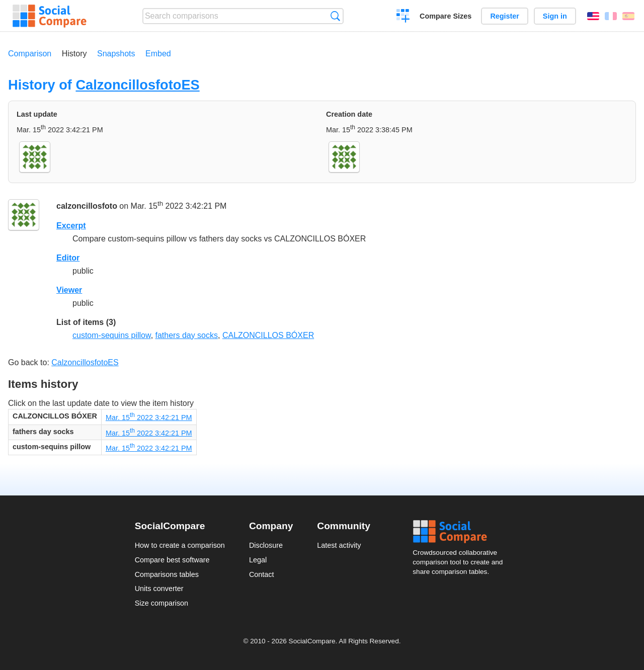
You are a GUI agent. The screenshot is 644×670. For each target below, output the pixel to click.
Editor (68, 258)
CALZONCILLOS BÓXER (268, 335)
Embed (158, 54)
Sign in (555, 16)
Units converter (159, 589)
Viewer (69, 290)
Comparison (30, 54)
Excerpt (71, 226)
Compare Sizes (446, 16)
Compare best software (172, 560)
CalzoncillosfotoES (137, 85)
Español (628, 16)
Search (335, 16)
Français (611, 16)
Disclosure (266, 545)
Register (505, 16)
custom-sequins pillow (112, 335)
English (593, 16)
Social (461, 532)
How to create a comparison (180, 545)
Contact (262, 574)
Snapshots (116, 54)
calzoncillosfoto (87, 206)
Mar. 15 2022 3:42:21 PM (149, 417)
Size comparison (162, 603)
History (74, 54)
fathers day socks (187, 335)
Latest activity (339, 545)
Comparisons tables (167, 574)
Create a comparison (403, 17)
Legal (258, 560)
